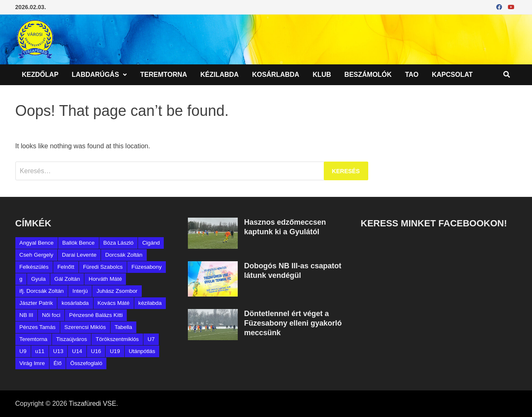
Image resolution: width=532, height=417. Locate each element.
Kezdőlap (40, 75)
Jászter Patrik (36, 303)
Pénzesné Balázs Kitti (96, 315)
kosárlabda (75, 303)
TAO (412, 75)
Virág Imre (32, 363)
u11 (40, 351)
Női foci (51, 315)
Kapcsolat (452, 75)
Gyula (38, 279)
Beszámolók (368, 75)
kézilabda (150, 303)
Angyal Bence (37, 243)
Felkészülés (34, 267)
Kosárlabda (276, 75)
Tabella (123, 327)
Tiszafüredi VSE (92, 404)
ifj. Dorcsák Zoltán (42, 291)
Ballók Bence (79, 243)
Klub (322, 75)
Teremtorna (164, 75)
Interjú (80, 291)
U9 (23, 351)
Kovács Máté (114, 303)
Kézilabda (219, 75)
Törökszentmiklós (117, 339)
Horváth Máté (105, 279)
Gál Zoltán (67, 279)
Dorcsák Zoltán (124, 255)
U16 (96, 351)
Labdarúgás (96, 75)
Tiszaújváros (71, 339)
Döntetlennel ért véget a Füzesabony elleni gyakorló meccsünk (293, 323)
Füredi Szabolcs (103, 267)
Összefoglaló (86, 363)
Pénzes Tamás (38, 327)
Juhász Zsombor (117, 291)
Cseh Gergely (37, 255)
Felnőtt (66, 267)
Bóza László (119, 243)
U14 (77, 351)
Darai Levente (79, 255)
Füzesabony (147, 267)
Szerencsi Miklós (85, 327)
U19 (115, 351)
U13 (58, 351)
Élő (58, 363)
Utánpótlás (142, 351)
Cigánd (151, 243)
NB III (26, 315)
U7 (151, 339)
